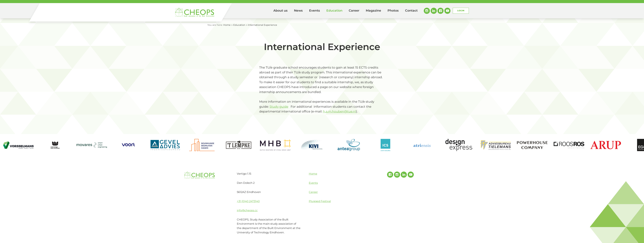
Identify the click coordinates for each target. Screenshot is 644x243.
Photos (393, 11)
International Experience (263, 25)
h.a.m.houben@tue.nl (339, 111)
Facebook (440, 11)
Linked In (434, 11)
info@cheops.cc (247, 210)
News (298, 11)
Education (334, 11)
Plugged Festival (320, 201)
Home (266, 11)
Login (461, 11)
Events (315, 11)
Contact (411, 11)
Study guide (279, 107)
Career (354, 11)
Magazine (373, 11)
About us (280, 11)
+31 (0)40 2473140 (248, 201)
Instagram (427, 11)
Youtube (447, 11)
